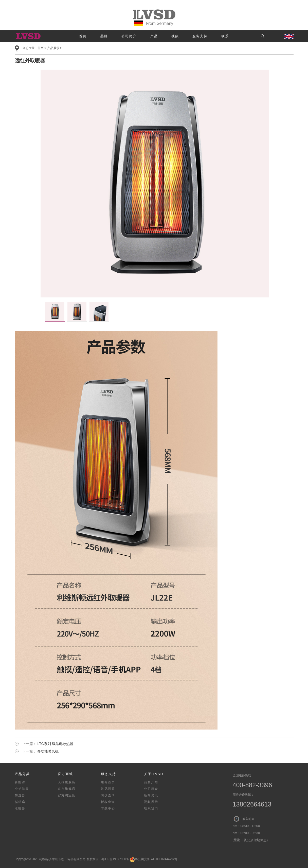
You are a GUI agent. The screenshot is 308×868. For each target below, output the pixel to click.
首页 (83, 36)
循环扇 (20, 802)
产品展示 (53, 48)
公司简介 (129, 36)
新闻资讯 (151, 795)
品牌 (104, 36)
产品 (154, 36)
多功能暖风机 (48, 751)
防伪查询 (108, 795)
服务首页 (108, 782)
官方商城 (65, 774)
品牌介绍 (151, 782)
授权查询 (108, 802)
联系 (225, 36)
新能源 (20, 782)
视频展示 (151, 802)
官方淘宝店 (67, 795)
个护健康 (22, 789)
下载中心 (108, 809)
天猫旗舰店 (67, 782)
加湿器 (20, 795)
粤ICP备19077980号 (115, 859)
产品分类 (22, 774)
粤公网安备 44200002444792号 (154, 859)
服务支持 (200, 36)
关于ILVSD (154, 774)
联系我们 (151, 809)
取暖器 (20, 809)
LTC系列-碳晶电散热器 (55, 744)
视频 (175, 36)
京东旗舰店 (67, 789)
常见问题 (108, 789)
